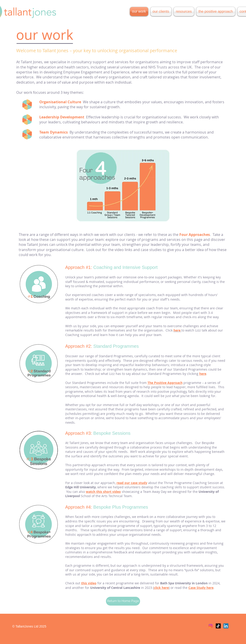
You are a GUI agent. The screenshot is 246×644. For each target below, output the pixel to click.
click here (161, 588)
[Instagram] (211, 626)
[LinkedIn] (226, 626)
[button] (184, 12)
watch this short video (103, 492)
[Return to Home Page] (123, 601)
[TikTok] (218, 626)
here (203, 374)
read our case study (132, 483)
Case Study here (201, 588)
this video (89, 583)
